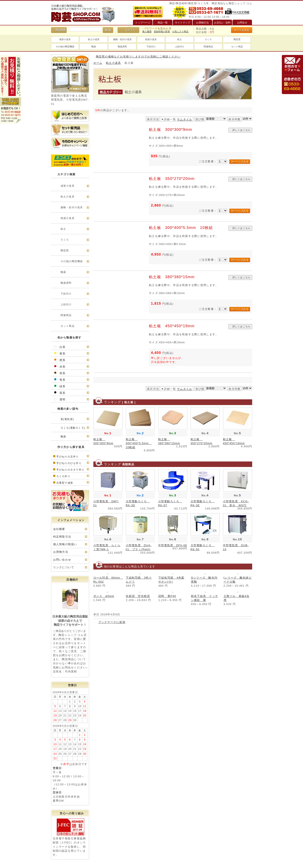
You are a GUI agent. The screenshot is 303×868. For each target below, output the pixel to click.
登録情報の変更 (162, 31)
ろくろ (208, 39)
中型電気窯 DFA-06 (173, 545)
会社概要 (59, 529)
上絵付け (180, 47)
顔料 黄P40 (167, 596)
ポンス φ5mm (104, 596)
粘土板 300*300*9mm (171, 130)
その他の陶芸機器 (65, 47)
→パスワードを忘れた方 (156, 29)
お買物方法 (61, 552)
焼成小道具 (151, 39)
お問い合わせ (62, 560)
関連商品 (208, 47)
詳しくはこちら (242, 130)
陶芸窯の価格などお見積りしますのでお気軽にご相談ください (138, 57)
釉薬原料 (122, 47)
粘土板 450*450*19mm (172, 326)
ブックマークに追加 (112, 622)
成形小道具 (65, 39)
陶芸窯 (237, 39)
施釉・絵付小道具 (122, 39)
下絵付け (151, 47)
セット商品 (237, 47)
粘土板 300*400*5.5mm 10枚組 (181, 228)
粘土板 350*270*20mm (172, 179)
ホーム (98, 63)
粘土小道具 (94, 39)
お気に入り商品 (180, 31)
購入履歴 (147, 31)
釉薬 (94, 47)
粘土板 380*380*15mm (172, 277)
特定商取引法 (62, 537)
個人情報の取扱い (65, 544)
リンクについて (64, 567)
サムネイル (185, 119)
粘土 (180, 39)
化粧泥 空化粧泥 (138, 596)
